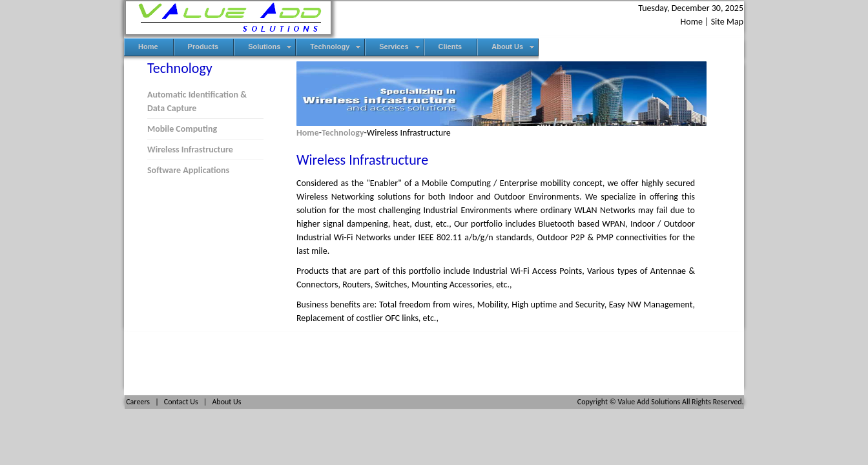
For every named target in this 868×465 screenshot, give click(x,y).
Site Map (727, 22)
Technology (343, 133)
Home (692, 22)
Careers (138, 402)
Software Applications (188, 170)
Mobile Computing (182, 129)
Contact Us (181, 402)
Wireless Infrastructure (190, 150)
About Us (226, 402)
